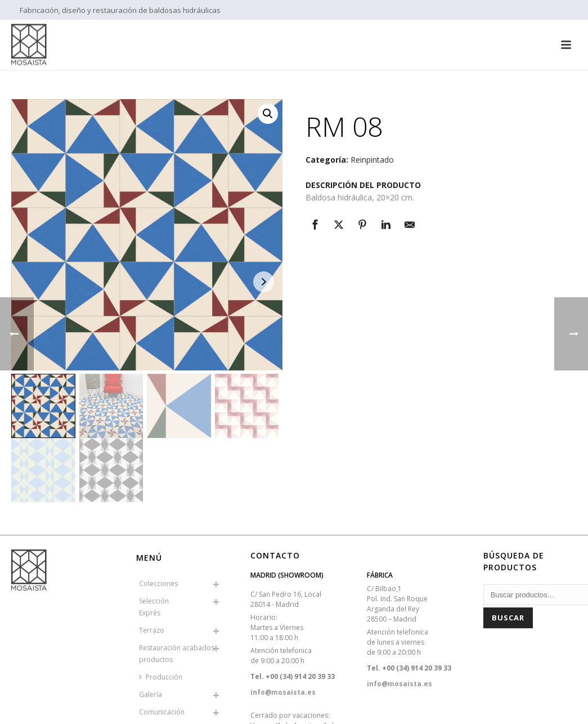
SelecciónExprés (154, 607)
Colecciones (158, 584)
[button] (268, 114)
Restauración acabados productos (177, 654)
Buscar (508, 618)
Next (264, 282)
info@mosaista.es (283, 692)
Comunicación (162, 712)
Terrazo (152, 630)
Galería (151, 694)
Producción (161, 677)
